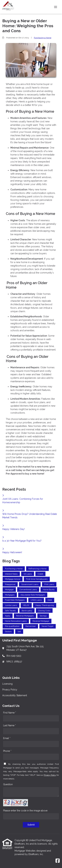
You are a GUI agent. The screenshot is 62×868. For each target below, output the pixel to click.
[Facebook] (58, 861)
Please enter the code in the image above (25, 811)
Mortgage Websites (25, 851)
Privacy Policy (50, 775)
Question (8, 784)
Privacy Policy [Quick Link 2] (10, 690)
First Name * (10, 713)
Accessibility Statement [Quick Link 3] (15, 695)
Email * (7, 738)
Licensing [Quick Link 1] (7, 684)
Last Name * (10, 725)
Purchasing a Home (43, 38)
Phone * (7, 751)
